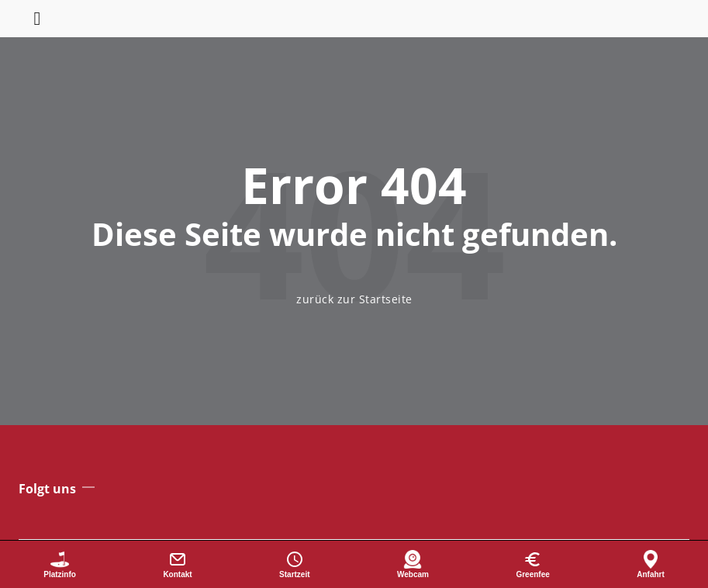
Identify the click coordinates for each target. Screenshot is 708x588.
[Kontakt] (178, 564)
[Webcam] (413, 564)
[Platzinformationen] (60, 564)
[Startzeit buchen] (295, 564)
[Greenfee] (533, 564)
